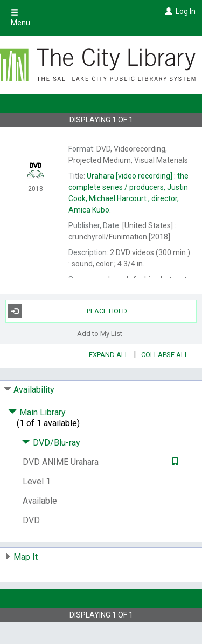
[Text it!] (174, 462)
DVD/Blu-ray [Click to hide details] (51, 443)
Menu (20, 18)
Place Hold (68, 311)
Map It (26, 557)
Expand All (109, 355)
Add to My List (100, 334)
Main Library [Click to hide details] (37, 412)
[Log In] (167, 11)
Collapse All (165, 355)
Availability (34, 390)
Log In (186, 11)
